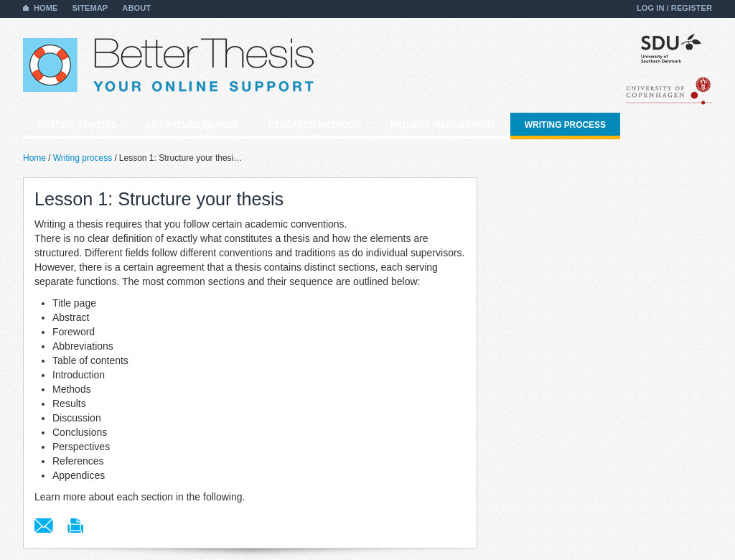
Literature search (192, 125)
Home (46, 8)
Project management (443, 125)
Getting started (77, 125)
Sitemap (90, 8)
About (136, 8)
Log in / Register (674, 8)
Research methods (314, 125)
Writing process (565, 125)
